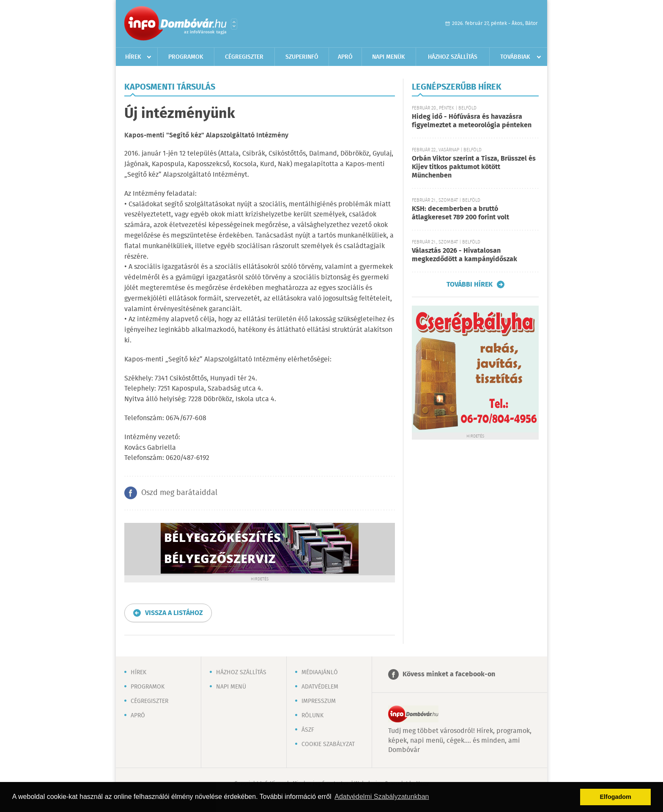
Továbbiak (515, 57)
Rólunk (312, 716)
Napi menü (231, 687)
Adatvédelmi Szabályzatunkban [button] (382, 797)
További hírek (470, 284)
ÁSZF (308, 730)
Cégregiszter (244, 57)
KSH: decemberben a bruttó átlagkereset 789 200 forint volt (460, 213)
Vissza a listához (174, 613)
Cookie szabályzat (328, 744)
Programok (186, 57)
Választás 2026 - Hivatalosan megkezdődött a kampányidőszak (464, 255)
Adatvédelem (320, 687)
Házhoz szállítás (453, 57)
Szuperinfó (302, 57)
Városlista (234, 24)
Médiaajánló (320, 673)
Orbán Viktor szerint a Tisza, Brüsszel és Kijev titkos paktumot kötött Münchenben (474, 167)
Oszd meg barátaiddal (179, 493)
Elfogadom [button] (616, 797)
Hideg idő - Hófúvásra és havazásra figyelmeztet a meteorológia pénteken (472, 121)
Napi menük (389, 57)
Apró (345, 57)
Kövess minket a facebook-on (449, 674)
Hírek (133, 57)
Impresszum (319, 701)
